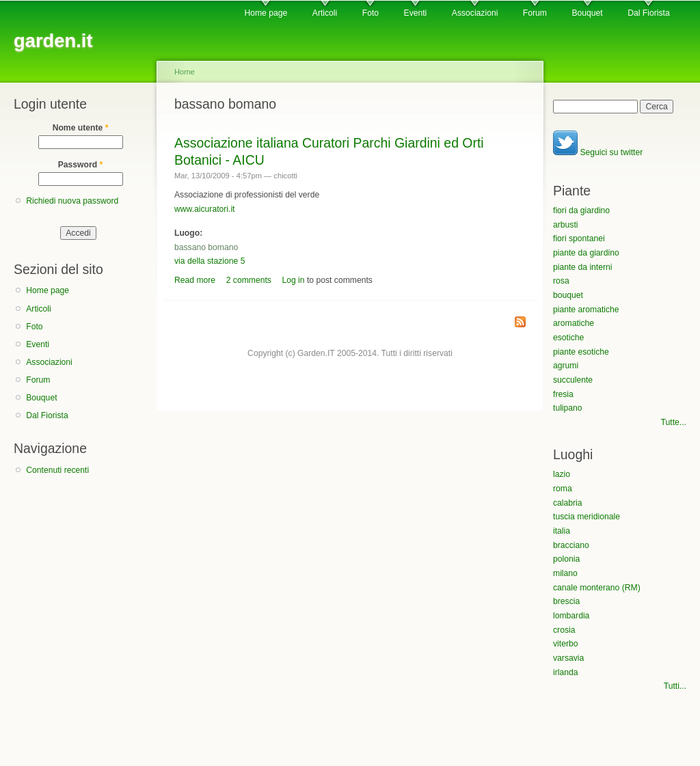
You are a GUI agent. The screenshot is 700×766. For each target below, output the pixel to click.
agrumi (566, 366)
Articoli (325, 13)
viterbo (566, 644)
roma (563, 489)
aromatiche (574, 323)
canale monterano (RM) (597, 588)
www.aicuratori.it (205, 209)
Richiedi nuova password (72, 201)
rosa (561, 281)
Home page (266, 13)
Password (81, 165)
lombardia (571, 616)
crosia (564, 630)
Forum (535, 13)
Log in (293, 280)
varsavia (568, 658)
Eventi (416, 13)
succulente (573, 380)
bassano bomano (206, 247)
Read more (195, 280)
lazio (562, 474)
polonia (566, 559)
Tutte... (674, 422)
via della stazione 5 (210, 261)
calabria (568, 503)
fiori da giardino (581, 210)
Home (185, 72)
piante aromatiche (586, 310)
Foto (371, 13)
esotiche (568, 338)
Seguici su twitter (598, 152)
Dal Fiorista (648, 13)
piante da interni (583, 267)
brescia (566, 601)
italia (562, 531)
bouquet (568, 295)
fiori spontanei (579, 238)
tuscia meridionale (587, 517)
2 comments (249, 280)
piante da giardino (586, 253)
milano (565, 573)
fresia (563, 394)
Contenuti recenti (57, 470)
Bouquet (587, 13)
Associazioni (475, 13)
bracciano (571, 545)
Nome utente (81, 128)
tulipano (568, 408)
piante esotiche (581, 352)
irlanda (566, 672)
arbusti (566, 225)
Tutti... (675, 686)
